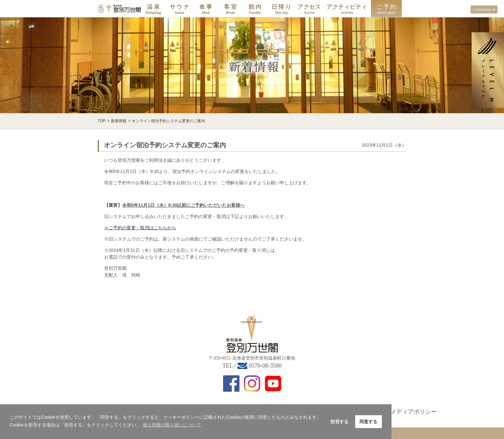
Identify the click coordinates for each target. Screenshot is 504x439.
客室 (231, 7)
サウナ (180, 7)
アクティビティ (347, 7)
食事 (206, 7)
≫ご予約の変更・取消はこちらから (140, 228)
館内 (256, 7)
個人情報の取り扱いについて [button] (172, 425)
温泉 (154, 7)
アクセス (309, 7)
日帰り (282, 7)
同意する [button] (368, 422)
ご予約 (387, 7)
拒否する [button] (339, 422)
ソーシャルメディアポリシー (399, 412)
